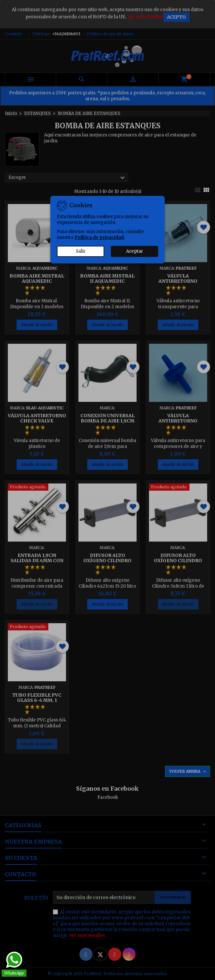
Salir (81, 251)
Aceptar (135, 251)
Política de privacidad (99, 237)
